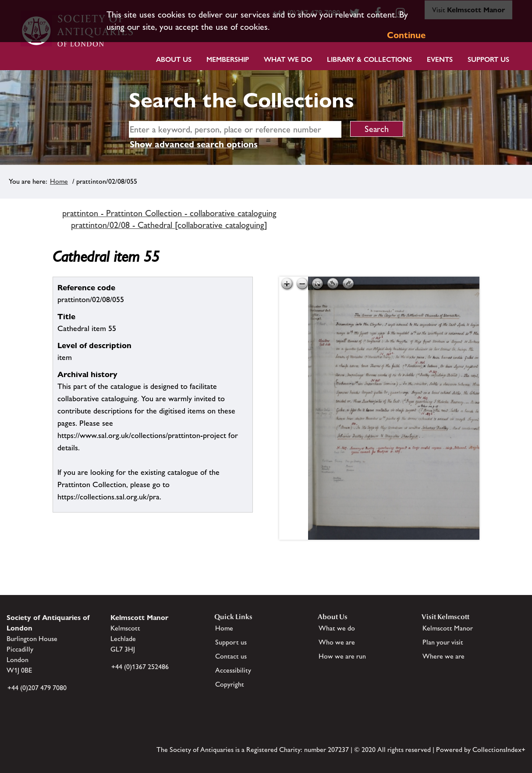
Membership (228, 59)
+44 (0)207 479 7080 (37, 688)
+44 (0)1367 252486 (140, 667)
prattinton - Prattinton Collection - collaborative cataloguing (169, 213)
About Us (174, 59)
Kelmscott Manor (448, 628)
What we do (288, 59)
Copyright (230, 684)
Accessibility (233, 670)
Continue (406, 35)
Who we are (337, 642)
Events (440, 59)
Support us (231, 642)
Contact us (231, 656)
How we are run (342, 656)
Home (59, 181)
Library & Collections (369, 59)
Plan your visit (443, 642)
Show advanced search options (194, 144)
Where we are (443, 656)
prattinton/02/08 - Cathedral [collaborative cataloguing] (169, 225)
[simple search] (235, 129)
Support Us (488, 59)
